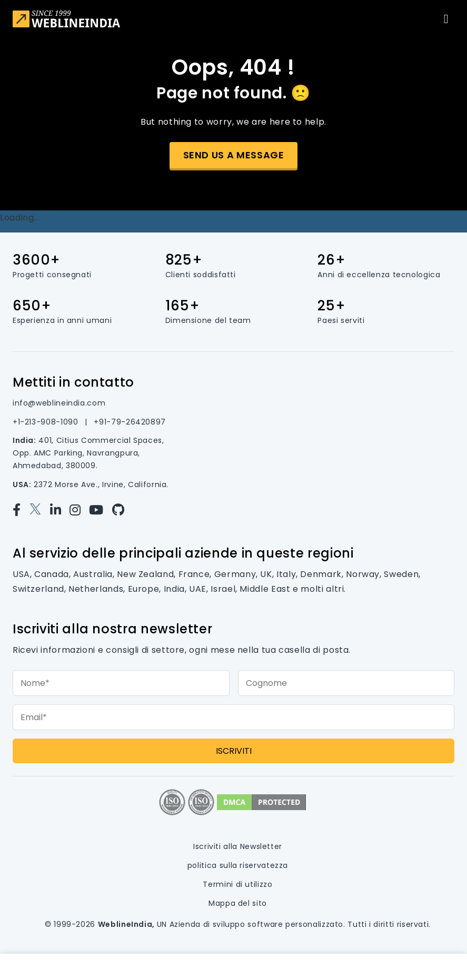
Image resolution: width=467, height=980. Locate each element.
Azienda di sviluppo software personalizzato (257, 924)
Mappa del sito (238, 903)
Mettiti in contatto (73, 382)
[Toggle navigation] (446, 19)
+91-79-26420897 (130, 422)
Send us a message (234, 155)
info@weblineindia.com (59, 403)
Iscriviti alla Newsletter (238, 846)
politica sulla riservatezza (238, 865)
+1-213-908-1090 (47, 422)
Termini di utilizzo (237, 884)
